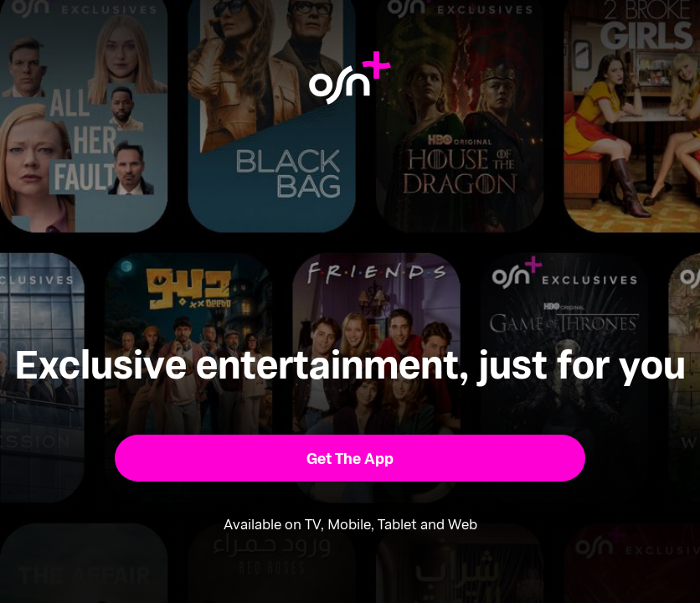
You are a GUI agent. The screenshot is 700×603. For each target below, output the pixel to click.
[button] (350, 458)
